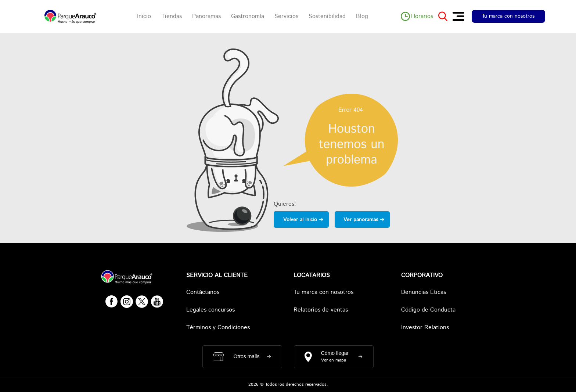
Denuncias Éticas (424, 292)
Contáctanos (203, 292)
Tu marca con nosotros (508, 16)
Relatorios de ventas (321, 310)
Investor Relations (425, 328)
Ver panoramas (361, 220)
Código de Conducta (428, 310)
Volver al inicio (300, 220)
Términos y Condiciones (218, 328)
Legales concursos (210, 310)
